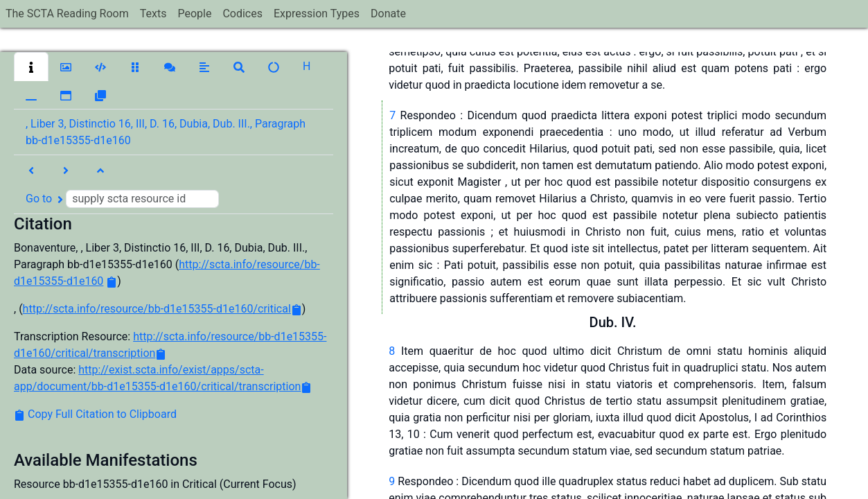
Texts (153, 14)
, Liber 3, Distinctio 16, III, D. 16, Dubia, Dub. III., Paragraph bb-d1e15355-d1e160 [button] (166, 132)
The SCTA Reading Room (67, 14)
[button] (31, 67)
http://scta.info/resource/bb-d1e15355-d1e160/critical (157, 309)
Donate (388, 14)
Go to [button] (122, 199)
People (194, 14)
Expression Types (317, 14)
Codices (242, 14)
